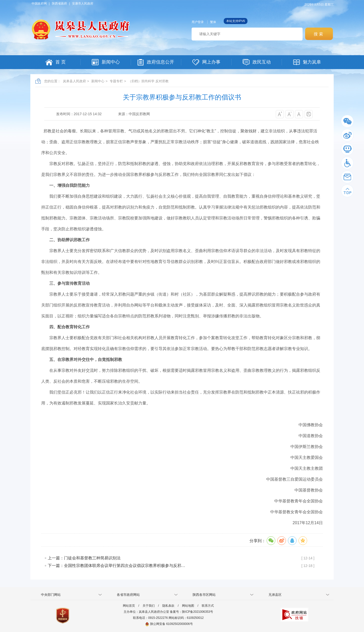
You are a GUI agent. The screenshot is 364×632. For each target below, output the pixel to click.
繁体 (213, 22)
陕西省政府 (59, 4)
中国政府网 (39, 4)
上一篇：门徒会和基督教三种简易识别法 (84, 558)
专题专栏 (116, 81)
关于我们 (149, 606)
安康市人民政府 (83, 4)
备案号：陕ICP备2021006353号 (191, 612)
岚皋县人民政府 (74, 81)
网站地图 (188, 606)
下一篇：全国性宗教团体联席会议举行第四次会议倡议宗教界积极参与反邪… (117, 566)
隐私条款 (168, 606)
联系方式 (208, 606)
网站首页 (129, 606)
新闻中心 (98, 81)
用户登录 (198, 22)
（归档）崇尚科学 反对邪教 (148, 81)
